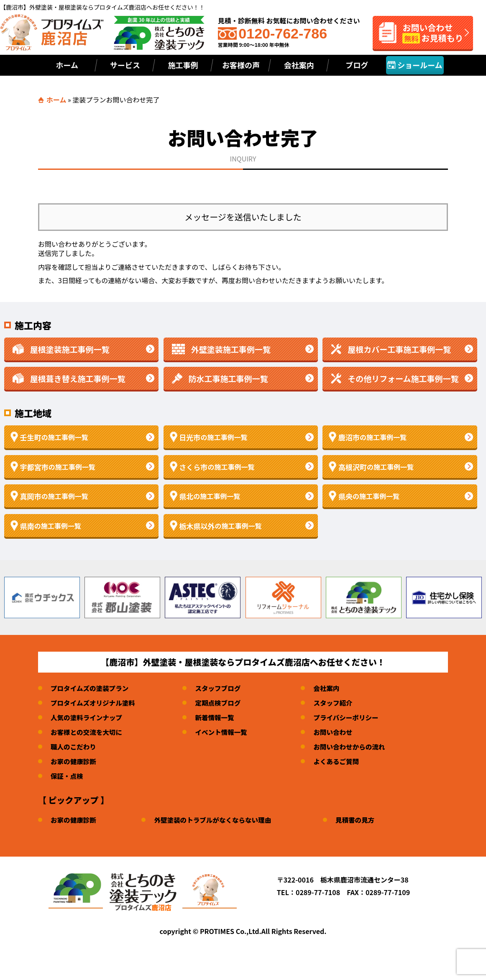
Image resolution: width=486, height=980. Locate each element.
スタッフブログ (221, 688)
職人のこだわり (74, 747)
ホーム (67, 65)
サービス (125, 65)
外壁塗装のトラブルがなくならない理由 (216, 820)
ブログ (357, 65)
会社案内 (299, 65)
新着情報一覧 (217, 717)
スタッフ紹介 (338, 703)
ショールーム (415, 65)
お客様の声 (241, 65)
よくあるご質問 (341, 761)
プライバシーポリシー (351, 717)
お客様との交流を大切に (87, 732)
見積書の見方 (360, 820)
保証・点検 (67, 776)
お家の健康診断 (74, 761)
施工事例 (183, 65)
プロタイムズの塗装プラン (91, 688)
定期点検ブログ (221, 703)
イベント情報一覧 (224, 732)
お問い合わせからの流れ (354, 747)
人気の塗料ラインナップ (87, 717)
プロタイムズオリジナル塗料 (94, 703)
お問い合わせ (338, 732)
